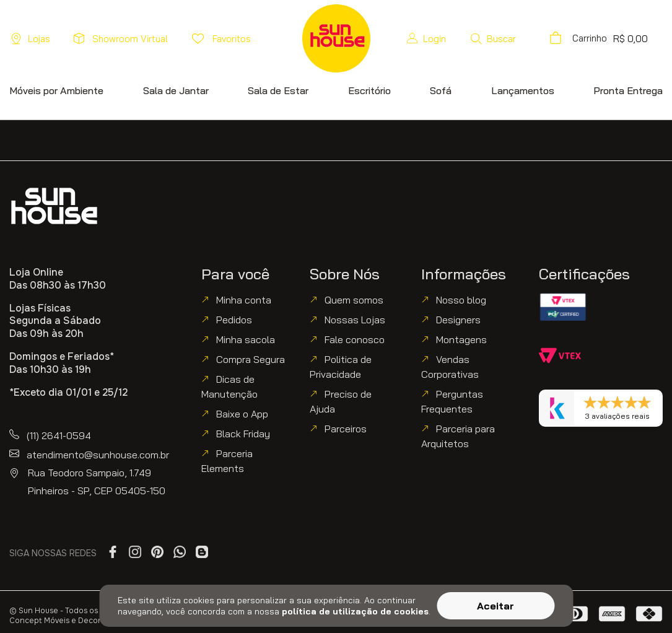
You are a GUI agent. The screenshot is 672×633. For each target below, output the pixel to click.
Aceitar (495, 606)
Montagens (461, 339)
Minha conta (244, 300)
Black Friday (243, 434)
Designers (458, 320)
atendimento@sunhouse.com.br (98, 455)
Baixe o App (242, 414)
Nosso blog (461, 300)
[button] (493, 38)
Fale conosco (355, 339)
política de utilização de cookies (355, 611)
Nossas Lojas (355, 320)
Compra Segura (251, 359)
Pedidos (234, 320)
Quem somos (354, 300)
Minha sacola (246, 339)
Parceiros (346, 429)
